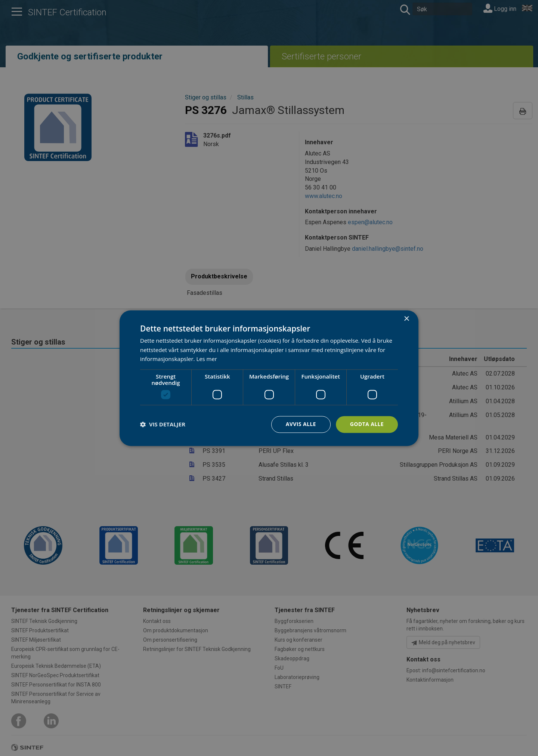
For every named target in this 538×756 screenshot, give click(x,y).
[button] (163, 425)
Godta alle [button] (367, 424)
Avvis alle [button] (301, 424)
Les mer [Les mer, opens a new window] (207, 359)
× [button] (406, 319)
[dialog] (269, 378)
